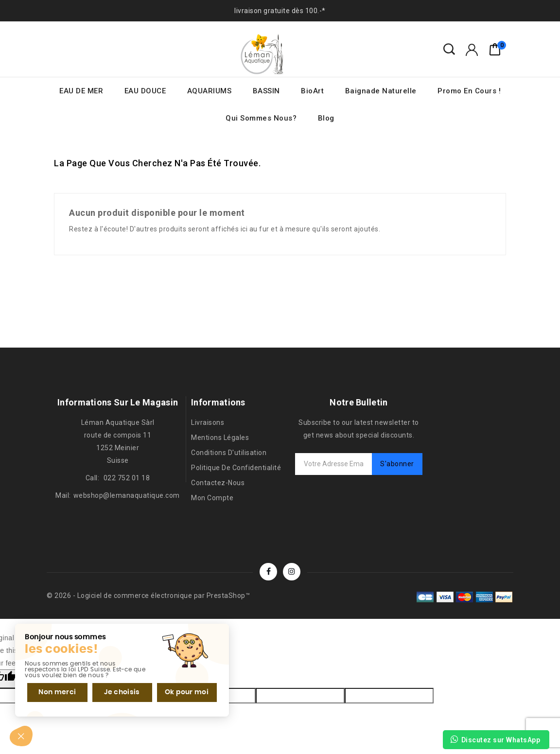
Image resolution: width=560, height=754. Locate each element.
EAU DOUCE (145, 91)
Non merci (55, 690)
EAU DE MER (81, 91)
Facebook (268, 572)
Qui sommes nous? (261, 118)
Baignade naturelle (381, 91)
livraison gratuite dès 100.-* (280, 11)
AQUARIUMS (210, 91)
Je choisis (117, 690)
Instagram (292, 572)
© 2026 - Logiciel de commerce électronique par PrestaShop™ (148, 596)
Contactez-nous (218, 483)
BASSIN (266, 91)
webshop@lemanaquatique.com (127, 495)
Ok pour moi (178, 690)
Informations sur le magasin (118, 402)
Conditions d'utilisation (229, 453)
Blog (326, 118)
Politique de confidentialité (236, 468)
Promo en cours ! (469, 91)
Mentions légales (220, 438)
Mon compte (212, 498)
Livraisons (208, 422)
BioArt (312, 91)
